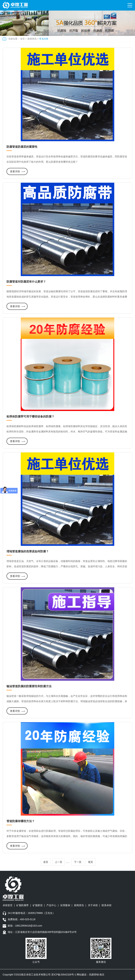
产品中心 (51, 905)
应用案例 (65, 905)
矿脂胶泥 (38, 905)
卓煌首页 (8, 905)
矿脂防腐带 (22, 905)
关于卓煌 (93, 905)
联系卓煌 (107, 905)
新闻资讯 (32, 39)
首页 (22, 39)
